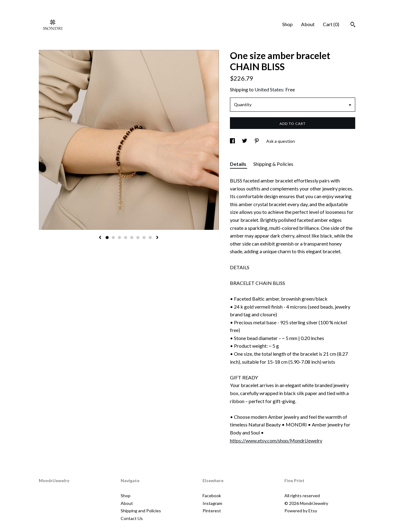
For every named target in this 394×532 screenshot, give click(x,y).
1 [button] (107, 238)
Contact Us (132, 518)
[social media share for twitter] (245, 141)
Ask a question (281, 141)
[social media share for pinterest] (257, 141)
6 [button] (138, 238)
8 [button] (150, 238)
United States (269, 89)
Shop (287, 24)
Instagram (212, 503)
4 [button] (126, 238)
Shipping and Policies (141, 511)
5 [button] (132, 238)
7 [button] (144, 238)
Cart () (331, 24)
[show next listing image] (157, 238)
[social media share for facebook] (233, 141)
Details (239, 164)
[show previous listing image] (100, 238)
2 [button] (113, 238)
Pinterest (212, 511)
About (308, 24)
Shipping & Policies (273, 164)
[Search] (353, 25)
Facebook (212, 496)
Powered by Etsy (301, 511)
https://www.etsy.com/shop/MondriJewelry (276, 440)
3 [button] (119, 238)
